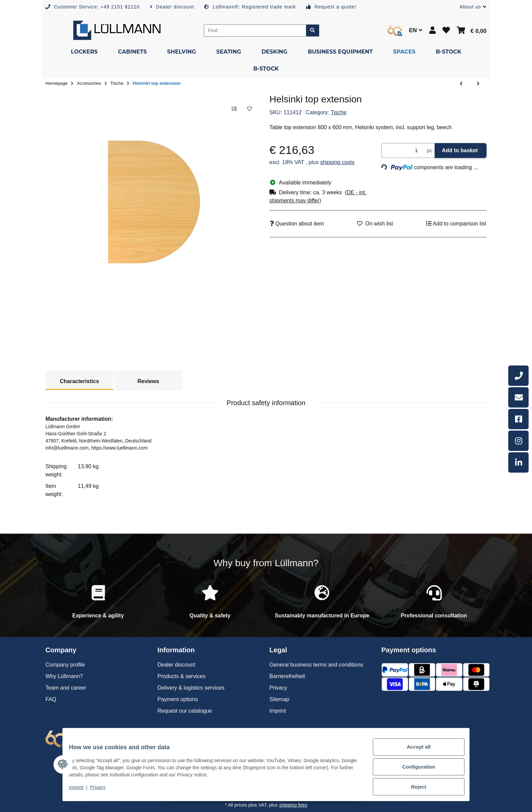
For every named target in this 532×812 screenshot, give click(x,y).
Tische (339, 112)
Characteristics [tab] (79, 381)
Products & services (181, 676)
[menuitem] (84, 52)
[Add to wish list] (248, 109)
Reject (414, 788)
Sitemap (279, 699)
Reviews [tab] (148, 381)
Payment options (178, 699)
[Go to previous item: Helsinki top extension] (461, 84)
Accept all (414, 753)
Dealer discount (176, 665)
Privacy (103, 791)
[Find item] (313, 31)
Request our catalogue (185, 711)
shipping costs (337, 162)
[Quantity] (403, 151)
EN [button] (415, 30)
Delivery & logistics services (191, 688)
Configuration (414, 770)
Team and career (66, 688)
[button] (470, 7)
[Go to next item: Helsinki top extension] (478, 84)
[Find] (255, 31)
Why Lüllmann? (64, 676)
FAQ (51, 699)
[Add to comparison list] (231, 109)
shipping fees (293, 805)
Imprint (81, 791)
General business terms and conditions (316, 665)
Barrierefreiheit (287, 676)
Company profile (65, 665)
